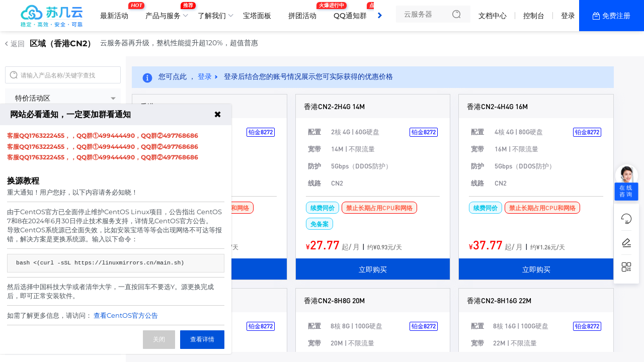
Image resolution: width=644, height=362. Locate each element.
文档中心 (493, 16)
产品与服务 (166, 12)
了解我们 (212, 16)
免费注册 (616, 16)
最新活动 (117, 12)
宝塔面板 (257, 16)
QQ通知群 (353, 12)
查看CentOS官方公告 (126, 315)
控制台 (534, 16)
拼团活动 (305, 12)
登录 (568, 16)
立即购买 (373, 269)
